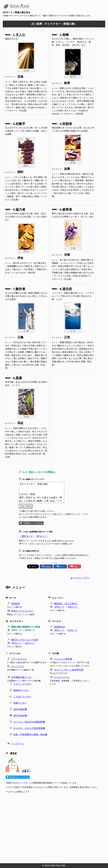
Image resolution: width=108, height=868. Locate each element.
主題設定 (16, 604)
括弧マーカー (20, 703)
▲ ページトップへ (80, 578)
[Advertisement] (55, 827)
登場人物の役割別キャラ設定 (26, 627)
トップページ (18, 744)
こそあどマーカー (22, 697)
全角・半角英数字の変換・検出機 (30, 734)
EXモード (73, 607)
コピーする (26, 506)
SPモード (41, 536)
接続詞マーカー (21, 690)
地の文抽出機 (20, 716)
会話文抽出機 (20, 709)
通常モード (27, 536)
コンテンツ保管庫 (63, 659)
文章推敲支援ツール (21, 677)
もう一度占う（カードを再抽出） (39, 472)
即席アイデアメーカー (22, 611)
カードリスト (18, 666)
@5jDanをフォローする (18, 777)
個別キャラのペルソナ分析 (25, 640)
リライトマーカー (22, 684)
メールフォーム (62, 677)
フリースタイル (19, 659)
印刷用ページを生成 (33, 523)
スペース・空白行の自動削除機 (29, 722)
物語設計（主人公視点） (66, 604)
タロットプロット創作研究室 (69, 670)
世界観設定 (59, 627)
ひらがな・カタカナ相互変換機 (29, 728)
